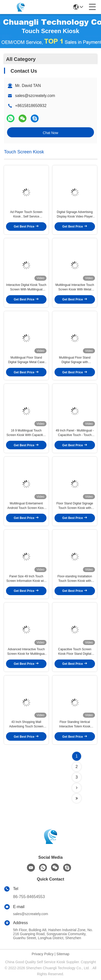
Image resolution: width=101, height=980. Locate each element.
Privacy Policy (43, 954)
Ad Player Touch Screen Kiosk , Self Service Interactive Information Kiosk (26, 214)
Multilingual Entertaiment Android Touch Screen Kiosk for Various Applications (26, 506)
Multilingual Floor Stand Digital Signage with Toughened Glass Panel (75, 360)
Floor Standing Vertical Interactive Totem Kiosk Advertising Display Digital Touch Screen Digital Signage (75, 724)
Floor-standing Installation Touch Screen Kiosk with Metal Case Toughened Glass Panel (75, 579)
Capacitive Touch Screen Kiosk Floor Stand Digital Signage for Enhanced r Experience (75, 652)
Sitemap (63, 954)
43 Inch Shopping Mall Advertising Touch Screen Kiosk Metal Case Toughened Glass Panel (26, 724)
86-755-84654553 (29, 897)
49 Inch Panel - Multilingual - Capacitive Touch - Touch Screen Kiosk (75, 433)
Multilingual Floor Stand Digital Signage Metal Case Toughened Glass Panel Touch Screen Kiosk (26, 360)
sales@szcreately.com (35, 96)
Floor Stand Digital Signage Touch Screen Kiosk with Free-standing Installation (75, 506)
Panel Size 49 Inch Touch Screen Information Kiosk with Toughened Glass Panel (26, 579)
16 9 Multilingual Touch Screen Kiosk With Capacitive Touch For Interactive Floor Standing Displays (26, 433)
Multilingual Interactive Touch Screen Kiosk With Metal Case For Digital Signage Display (75, 287)
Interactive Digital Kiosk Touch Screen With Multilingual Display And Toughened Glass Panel (26, 287)
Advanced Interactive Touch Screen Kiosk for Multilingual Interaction (26, 652)
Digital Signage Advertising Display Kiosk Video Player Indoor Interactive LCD (75, 214)
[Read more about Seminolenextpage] (77, 788)
